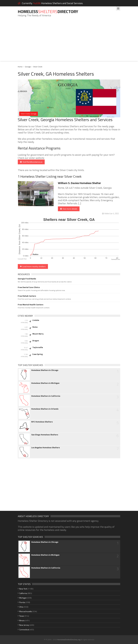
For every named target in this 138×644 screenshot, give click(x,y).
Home (20, 67)
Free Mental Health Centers (31, 305)
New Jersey (24, 625)
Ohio (21, 607)
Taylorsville (38, 347)
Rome (35, 327)
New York (23, 589)
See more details (69, 209)
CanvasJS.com (116, 259)
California (23, 593)
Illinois (22, 620)
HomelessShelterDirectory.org (69, 640)
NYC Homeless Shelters (42, 422)
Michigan (23, 598)
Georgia (28, 67)
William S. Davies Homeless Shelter (79, 183)
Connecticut (24, 629)
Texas (22, 616)
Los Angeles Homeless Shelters (46, 448)
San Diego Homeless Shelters (45, 435)
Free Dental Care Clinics (29, 287)
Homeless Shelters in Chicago (45, 370)
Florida (22, 602)
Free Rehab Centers (27, 296)
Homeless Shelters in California (46, 396)
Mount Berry (38, 334)
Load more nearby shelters (33, 266)
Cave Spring (37, 354)
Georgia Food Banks (27, 279)
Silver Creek (38, 67)
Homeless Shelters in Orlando (45, 409)
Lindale (36, 320)
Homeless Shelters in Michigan (45, 383)
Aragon (36, 341)
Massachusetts (26, 611)
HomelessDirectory (48, 11)
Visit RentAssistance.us (31, 162)
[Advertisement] (69, 41)
